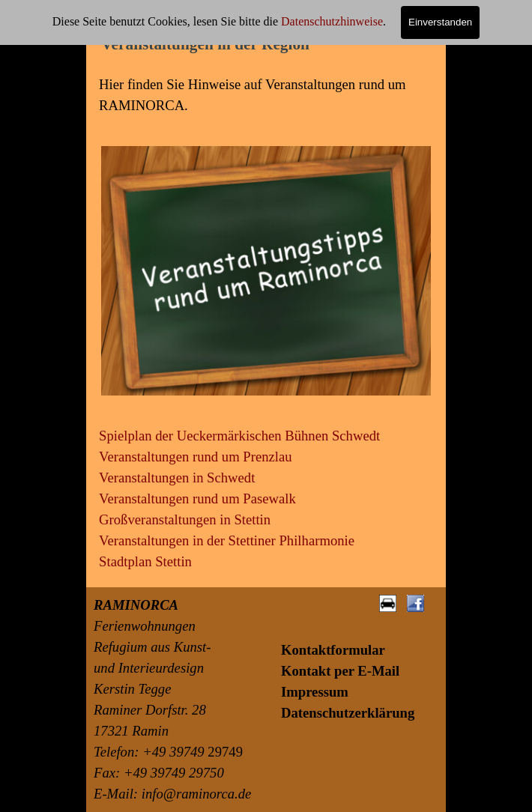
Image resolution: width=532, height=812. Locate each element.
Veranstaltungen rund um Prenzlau (196, 457)
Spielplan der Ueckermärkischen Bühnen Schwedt (239, 436)
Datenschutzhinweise (332, 21)
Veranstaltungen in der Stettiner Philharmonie (227, 540)
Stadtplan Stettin (145, 561)
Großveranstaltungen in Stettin (185, 519)
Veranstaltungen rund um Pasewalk (197, 499)
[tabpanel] (266, 95)
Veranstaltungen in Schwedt (177, 478)
